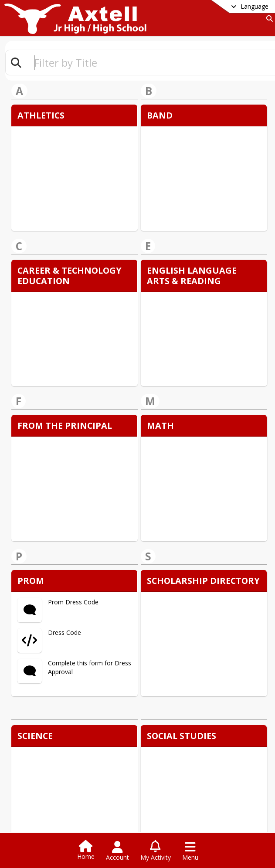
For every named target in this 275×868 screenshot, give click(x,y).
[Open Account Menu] (117, 851)
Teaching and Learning (188, 792)
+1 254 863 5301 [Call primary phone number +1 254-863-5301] (69, 748)
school (169, 780)
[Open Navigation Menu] (190, 851)
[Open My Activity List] (156, 851)
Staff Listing (53, 792)
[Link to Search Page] (268, 19)
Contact (47, 805)
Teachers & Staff (180, 805)
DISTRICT (51, 780)
